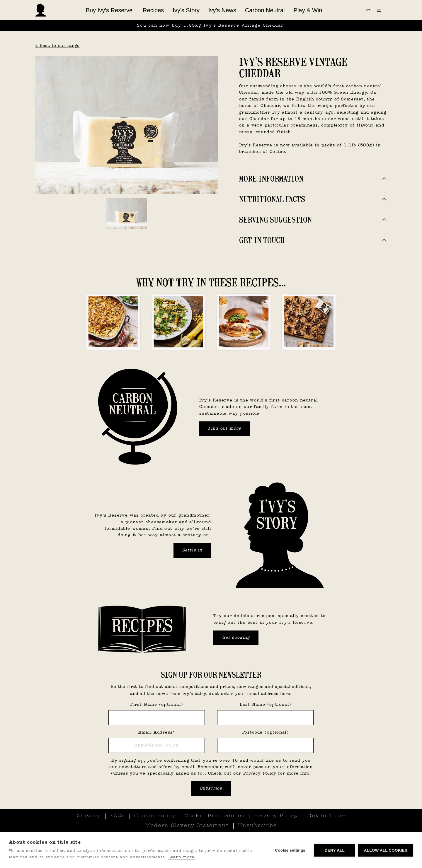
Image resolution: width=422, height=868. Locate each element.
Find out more (225, 429)
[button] (109, 10)
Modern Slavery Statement (187, 826)
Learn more (181, 857)
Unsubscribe (257, 826)
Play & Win (308, 10)
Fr (379, 10)
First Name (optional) (156, 705)
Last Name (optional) (266, 705)
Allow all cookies (386, 850)
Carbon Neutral (265, 10)
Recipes (153, 10)
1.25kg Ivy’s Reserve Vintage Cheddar (233, 26)
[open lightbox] (127, 125)
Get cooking (236, 638)
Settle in (192, 550)
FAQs (118, 816)
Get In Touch (327, 816)
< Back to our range (57, 46)
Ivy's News (222, 10)
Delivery (87, 816)
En (368, 10)
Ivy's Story (186, 10)
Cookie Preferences (215, 816)
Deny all (335, 850)
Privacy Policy (260, 774)
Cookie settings (290, 850)
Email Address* (157, 733)
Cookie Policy (155, 816)
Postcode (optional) (266, 733)
